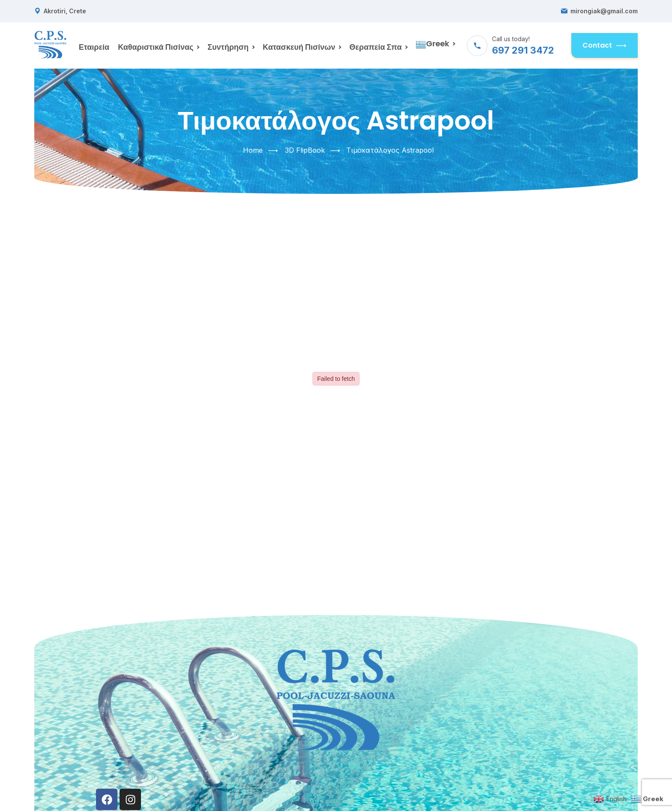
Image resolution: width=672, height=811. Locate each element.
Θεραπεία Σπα (375, 47)
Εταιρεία (94, 47)
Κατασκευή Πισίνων (299, 47)
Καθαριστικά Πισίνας (156, 47)
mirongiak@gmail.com (604, 11)
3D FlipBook (305, 150)
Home (253, 150)
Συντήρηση (228, 47)
